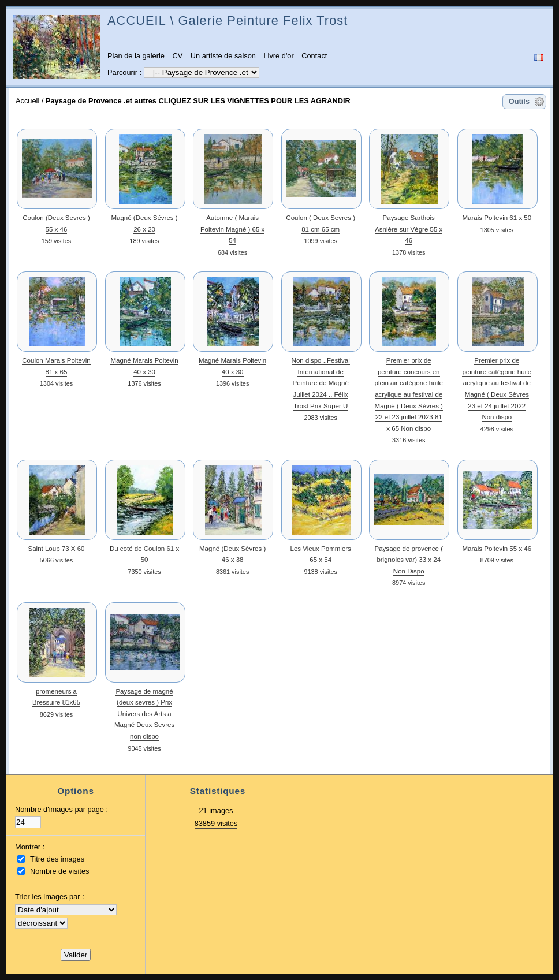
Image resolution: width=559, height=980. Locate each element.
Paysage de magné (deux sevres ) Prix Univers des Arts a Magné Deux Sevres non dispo (144, 714)
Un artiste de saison (223, 56)
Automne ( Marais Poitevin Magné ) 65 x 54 (232, 229)
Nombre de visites (59, 871)
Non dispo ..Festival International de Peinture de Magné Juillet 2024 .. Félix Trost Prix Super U (321, 383)
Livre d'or (278, 56)
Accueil (27, 101)
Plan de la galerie (136, 56)
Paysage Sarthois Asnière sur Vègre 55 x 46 (409, 229)
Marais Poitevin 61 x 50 (497, 218)
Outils (519, 101)
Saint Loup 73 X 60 (57, 549)
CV (177, 56)
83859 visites (216, 823)
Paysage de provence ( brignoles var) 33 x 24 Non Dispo (409, 560)
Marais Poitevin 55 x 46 (497, 549)
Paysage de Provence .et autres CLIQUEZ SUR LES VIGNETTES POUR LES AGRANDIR (198, 101)
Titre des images (57, 859)
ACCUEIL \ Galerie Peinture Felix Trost (228, 21)
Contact (314, 56)
